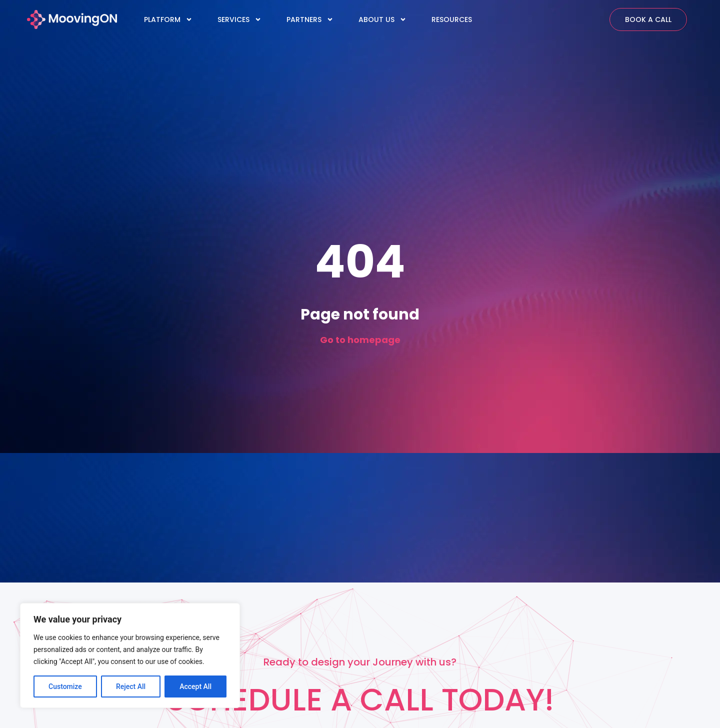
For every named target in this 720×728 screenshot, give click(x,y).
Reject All (131, 686)
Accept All (195, 686)
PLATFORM (168, 19)
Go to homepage (360, 340)
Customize (65, 686)
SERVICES (239, 19)
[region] (130, 655)
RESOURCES (452, 19)
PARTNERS (310, 19)
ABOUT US (382, 19)
